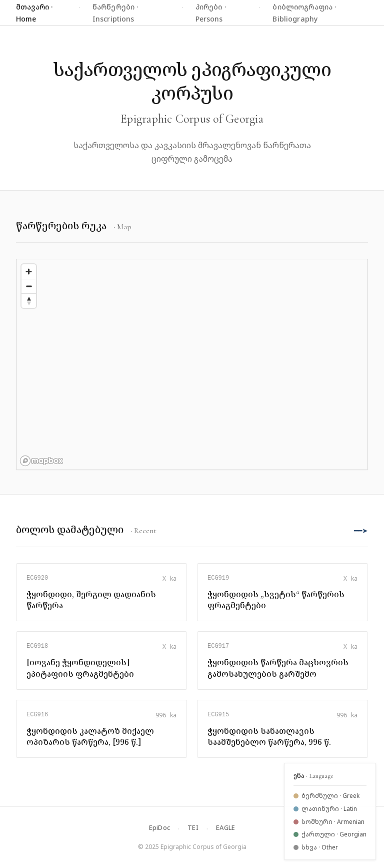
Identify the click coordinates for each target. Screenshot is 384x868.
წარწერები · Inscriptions (115, 13)
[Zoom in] (29, 272)
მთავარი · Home (34, 13)
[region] (192, 364)
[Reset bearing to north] (29, 301)
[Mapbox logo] (41, 461)
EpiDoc (160, 827)
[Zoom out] (29, 286)
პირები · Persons (211, 13)
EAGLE (225, 827)
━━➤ (361, 530)
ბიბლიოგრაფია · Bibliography (304, 13)
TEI (193, 827)
